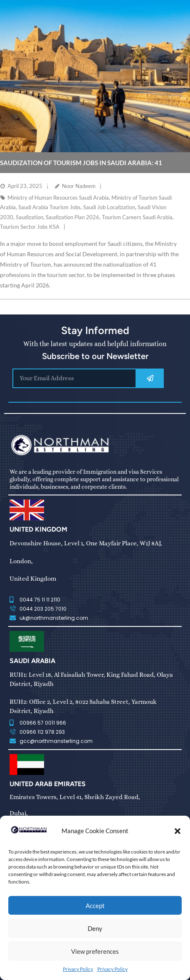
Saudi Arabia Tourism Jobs (49, 207)
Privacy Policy (78, 969)
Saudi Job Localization (109, 207)
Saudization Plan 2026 (73, 217)
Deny (95, 928)
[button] (178, 831)
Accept (95, 906)
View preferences (95, 951)
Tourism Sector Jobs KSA (30, 227)
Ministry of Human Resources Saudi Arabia (58, 198)
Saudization (30, 217)
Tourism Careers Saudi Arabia (137, 217)
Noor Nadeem (79, 186)
